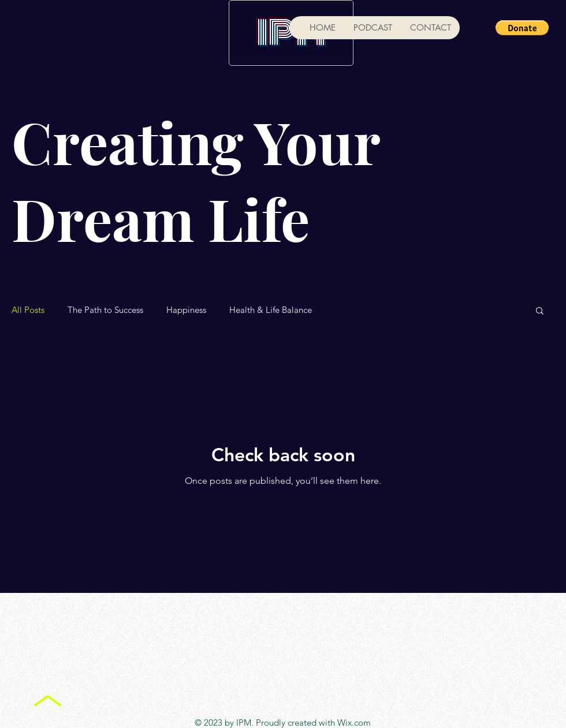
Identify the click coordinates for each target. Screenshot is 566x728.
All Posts (28, 310)
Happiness (186, 310)
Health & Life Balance (271, 310)
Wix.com (354, 723)
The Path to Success (105, 310)
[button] (522, 28)
